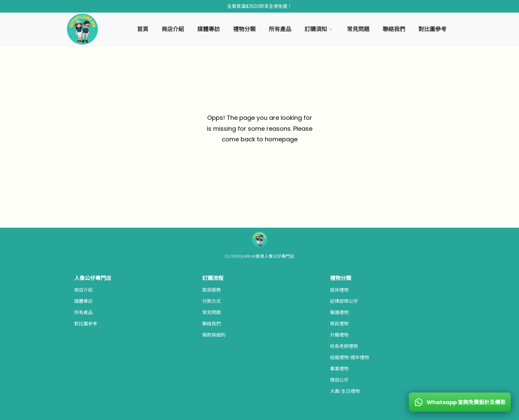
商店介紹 (83, 290)
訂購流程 (213, 278)
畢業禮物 (339, 369)
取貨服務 (212, 290)
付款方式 (212, 301)
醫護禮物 (339, 312)
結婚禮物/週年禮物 (350, 357)
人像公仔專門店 (93, 278)
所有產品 (83, 312)
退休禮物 (339, 290)
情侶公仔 (339, 380)
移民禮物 (339, 324)
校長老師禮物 (344, 346)
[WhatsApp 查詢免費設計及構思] (460, 402)
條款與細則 (214, 335)
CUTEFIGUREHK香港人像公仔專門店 (259, 256)
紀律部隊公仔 (344, 301)
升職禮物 (339, 335)
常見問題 (212, 312)
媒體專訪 (83, 301)
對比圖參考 (86, 324)
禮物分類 (341, 278)
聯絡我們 (212, 324)
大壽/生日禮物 (345, 391)
